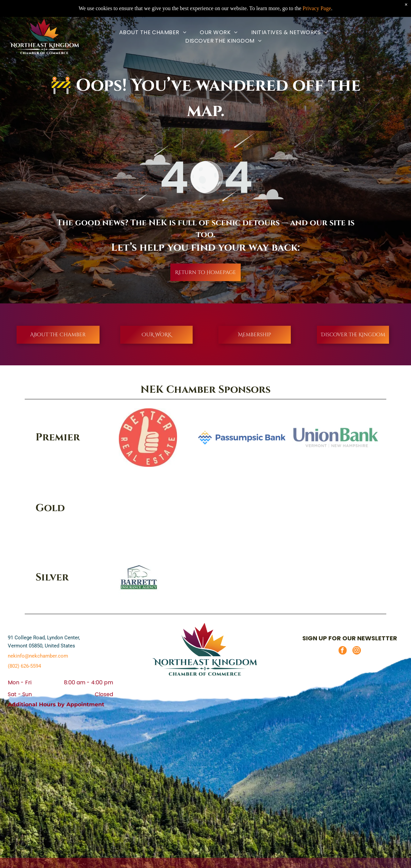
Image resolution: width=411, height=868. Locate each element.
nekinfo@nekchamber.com (38, 656)
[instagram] (357, 651)
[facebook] (342, 651)
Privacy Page (317, 8)
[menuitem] (153, 32)
